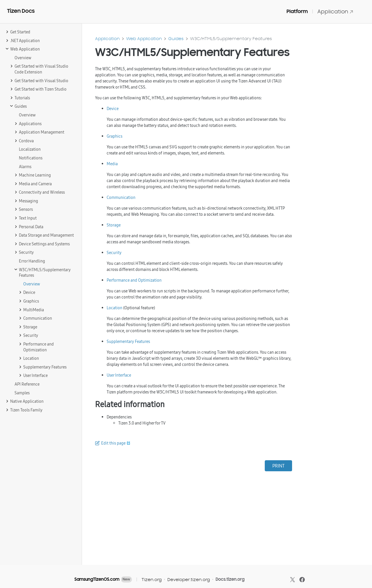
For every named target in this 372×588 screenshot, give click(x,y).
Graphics (115, 136)
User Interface (119, 375)
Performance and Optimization (134, 280)
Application (335, 11)
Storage (114, 225)
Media (112, 164)
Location (115, 308)
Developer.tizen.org (189, 579)
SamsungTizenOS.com (97, 579)
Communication (121, 197)
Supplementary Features (128, 341)
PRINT (278, 466)
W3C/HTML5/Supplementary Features (231, 38)
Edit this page (113, 443)
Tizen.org (152, 579)
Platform (297, 11)
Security (114, 253)
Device (113, 109)
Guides (176, 38)
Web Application (144, 38)
